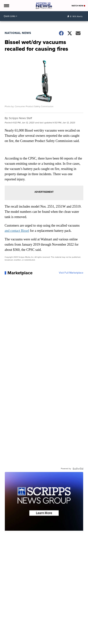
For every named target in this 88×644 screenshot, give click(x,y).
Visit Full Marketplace (71, 273)
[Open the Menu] (6, 6)
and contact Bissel (17, 231)
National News (18, 33)
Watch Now (78, 6)
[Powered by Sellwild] (78, 469)
